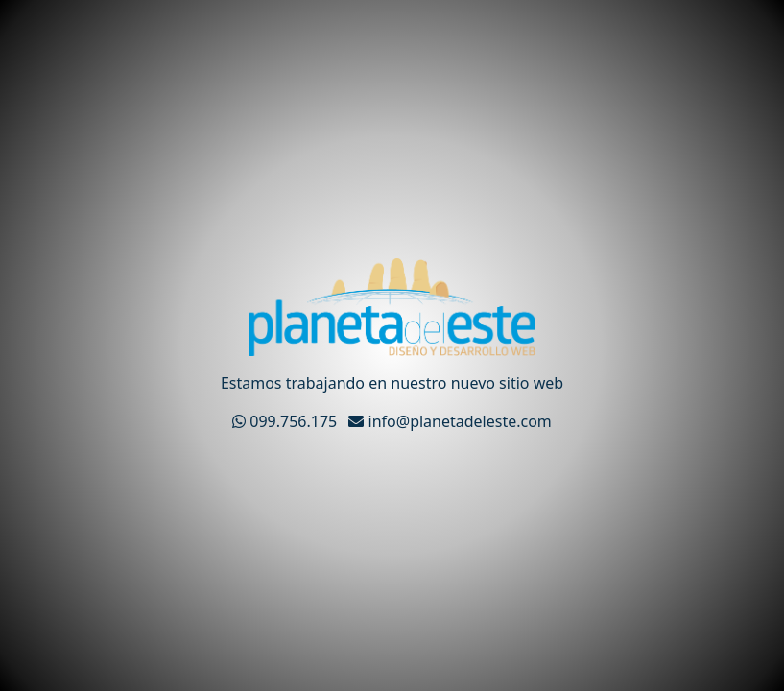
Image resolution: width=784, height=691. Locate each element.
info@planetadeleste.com (450, 421)
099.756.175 (286, 421)
